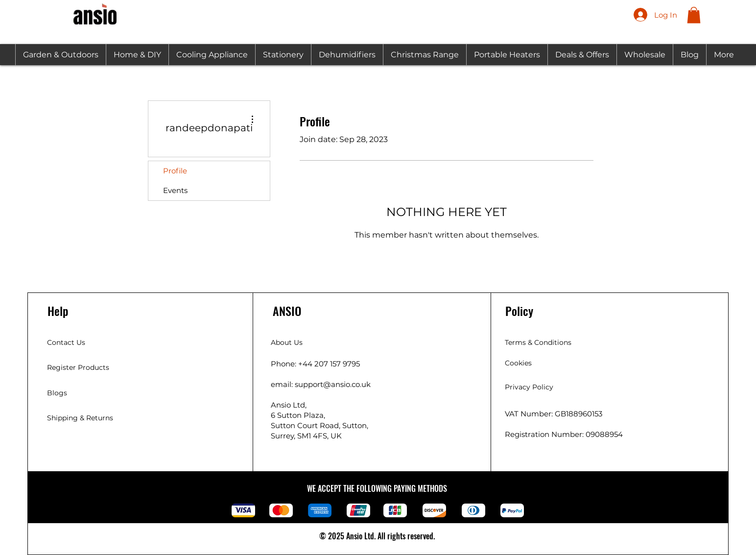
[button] (694, 15)
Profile (175, 171)
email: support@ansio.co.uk (321, 384)
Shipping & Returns (80, 418)
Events (175, 190)
